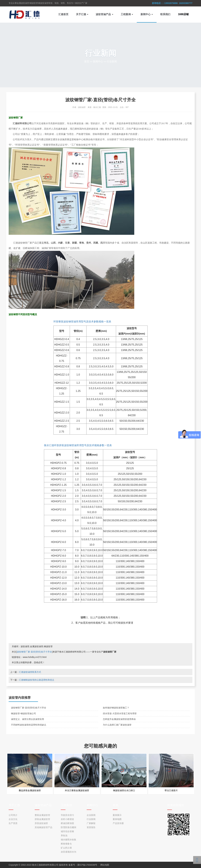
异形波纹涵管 (41, 823)
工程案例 (66, 805)
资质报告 (91, 827)
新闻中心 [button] (147, 14)
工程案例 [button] (127, 14)
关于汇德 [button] (82, 14)
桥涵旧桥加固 (67, 823)
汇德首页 (63, 14)
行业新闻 (112, 61)
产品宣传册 (118, 823)
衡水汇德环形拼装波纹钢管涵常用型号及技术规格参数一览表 (78, 445)
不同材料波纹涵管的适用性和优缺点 (29, 725)
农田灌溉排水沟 (68, 852)
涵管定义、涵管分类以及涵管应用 (27, 719)
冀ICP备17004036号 (87, 865)
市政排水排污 (67, 815)
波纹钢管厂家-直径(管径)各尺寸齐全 (34, 652)
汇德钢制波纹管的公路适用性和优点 (37, 680)
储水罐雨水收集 (68, 840)
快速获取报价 (176, 805)
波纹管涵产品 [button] (104, 14)
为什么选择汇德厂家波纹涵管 (117, 725)
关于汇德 (14, 805)
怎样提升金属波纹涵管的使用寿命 (119, 719)
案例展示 (117, 815)
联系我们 (165, 14)
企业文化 (13, 819)
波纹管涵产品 (43, 805)
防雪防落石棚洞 (68, 827)
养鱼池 (64, 835)
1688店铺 (183, 14)
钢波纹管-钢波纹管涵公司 (23, 713)
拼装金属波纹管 (42, 819)
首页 (87, 61)
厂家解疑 (91, 823)
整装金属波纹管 (42, 815)
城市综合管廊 (67, 831)
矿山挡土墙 (66, 848)
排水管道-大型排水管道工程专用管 (120, 713)
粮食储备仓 (66, 844)
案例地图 (117, 819)
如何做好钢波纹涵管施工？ (116, 708)
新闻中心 (98, 61)
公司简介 (13, 815)
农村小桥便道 (67, 819)
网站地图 (105, 865)
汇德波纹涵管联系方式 (30, 672)
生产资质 (13, 823)
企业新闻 (91, 815)
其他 (116, 805)
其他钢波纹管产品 (43, 827)
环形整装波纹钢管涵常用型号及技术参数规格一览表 (82, 322)
